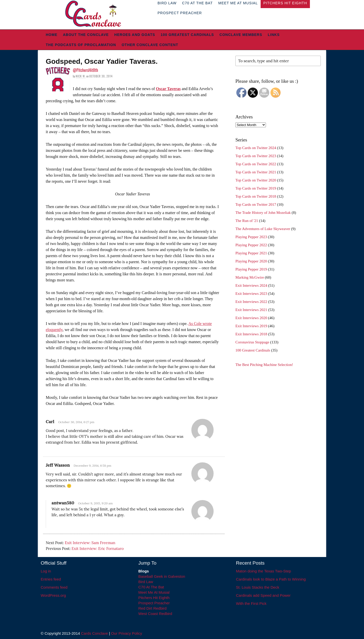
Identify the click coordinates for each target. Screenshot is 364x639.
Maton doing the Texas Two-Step (264, 571)
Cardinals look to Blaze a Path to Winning (271, 579)
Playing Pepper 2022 (251, 245)
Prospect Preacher (180, 13)
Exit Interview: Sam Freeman (90, 543)
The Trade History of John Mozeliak (263, 213)
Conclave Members (241, 35)
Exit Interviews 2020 (251, 318)
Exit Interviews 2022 (251, 302)
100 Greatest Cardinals (187, 35)
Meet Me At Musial (154, 592)
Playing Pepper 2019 (251, 269)
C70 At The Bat (151, 587)
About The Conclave (86, 35)
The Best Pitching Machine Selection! (264, 365)
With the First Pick (251, 603)
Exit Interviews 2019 (251, 326)
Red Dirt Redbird (152, 608)
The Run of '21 (247, 221)
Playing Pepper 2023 (251, 237)
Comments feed (54, 587)
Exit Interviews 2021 (251, 310)
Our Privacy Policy (127, 633)
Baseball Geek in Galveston (162, 576)
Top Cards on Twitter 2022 (256, 164)
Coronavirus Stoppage (252, 342)
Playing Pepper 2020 (251, 261)
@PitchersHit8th (85, 70)
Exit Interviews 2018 (251, 334)
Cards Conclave (95, 633)
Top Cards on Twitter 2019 (256, 188)
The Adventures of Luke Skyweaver (263, 229)
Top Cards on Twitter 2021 (256, 172)
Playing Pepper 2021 (251, 253)
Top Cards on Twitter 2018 (256, 196)
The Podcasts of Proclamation (81, 45)
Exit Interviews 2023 (251, 294)
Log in (46, 571)
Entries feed (51, 579)
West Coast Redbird (155, 614)
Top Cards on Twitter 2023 (256, 156)
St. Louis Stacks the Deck (258, 587)
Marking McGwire (250, 277)
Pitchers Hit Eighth (154, 598)
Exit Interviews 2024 (251, 285)
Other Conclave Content (150, 45)
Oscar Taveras (168, 89)
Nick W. (81, 76)
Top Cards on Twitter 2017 (256, 204)
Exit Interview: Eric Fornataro (98, 549)
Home (52, 35)
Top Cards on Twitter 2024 (256, 148)
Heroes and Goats (135, 35)
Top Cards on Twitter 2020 (256, 180)
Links (274, 35)
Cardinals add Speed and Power (263, 595)
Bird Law (146, 582)
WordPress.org (53, 595)
